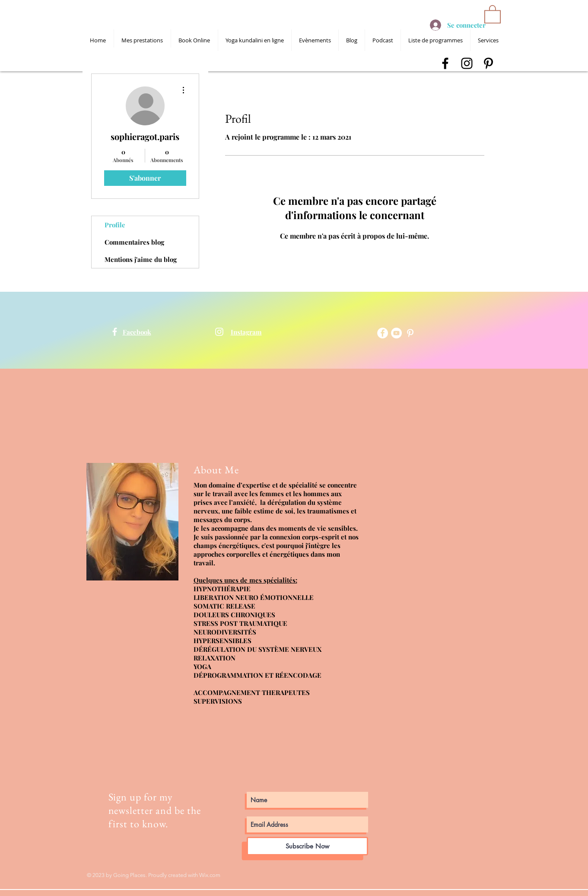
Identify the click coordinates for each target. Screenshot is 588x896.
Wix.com (210, 875)
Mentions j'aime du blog (141, 259)
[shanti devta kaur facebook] (445, 63)
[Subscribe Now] (307, 846)
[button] (493, 14)
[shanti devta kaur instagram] (467, 63)
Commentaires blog (134, 242)
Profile (115, 225)
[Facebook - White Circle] (383, 333)
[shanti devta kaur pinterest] (488, 63)
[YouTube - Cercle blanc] (396, 333)
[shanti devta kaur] (115, 332)
